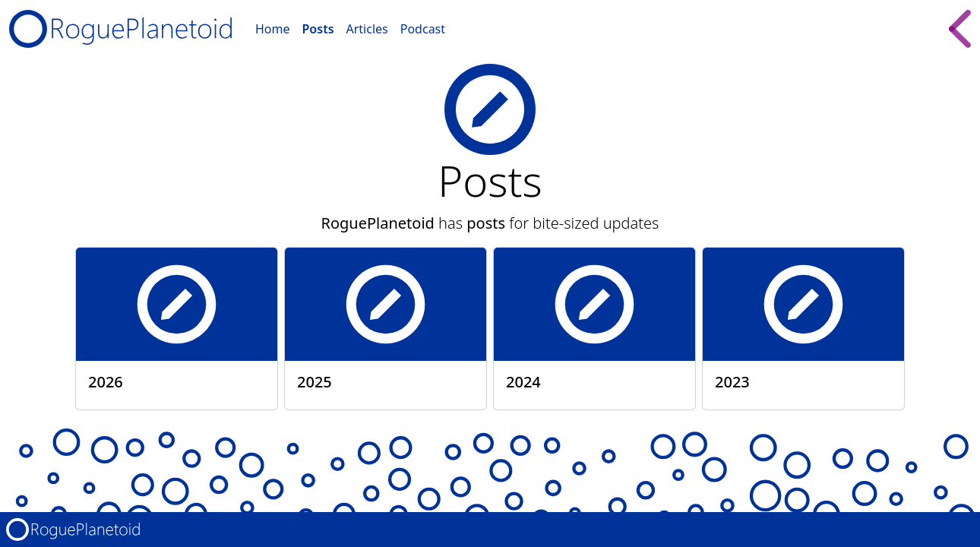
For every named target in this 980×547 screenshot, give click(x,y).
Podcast (423, 29)
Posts (318, 29)
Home (273, 29)
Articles (367, 29)
